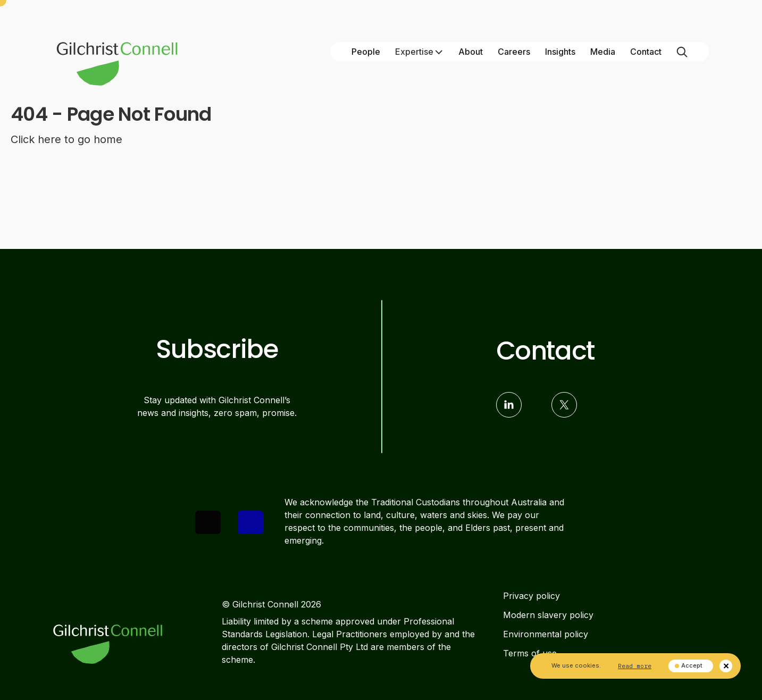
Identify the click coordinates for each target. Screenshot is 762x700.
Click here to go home (66, 139)
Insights (560, 52)
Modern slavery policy (548, 615)
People (366, 52)
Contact (646, 52)
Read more (635, 666)
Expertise (419, 52)
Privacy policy (531, 596)
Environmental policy (546, 634)
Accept (689, 665)
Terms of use (530, 653)
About (471, 52)
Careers (514, 52)
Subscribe (217, 349)
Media (603, 52)
